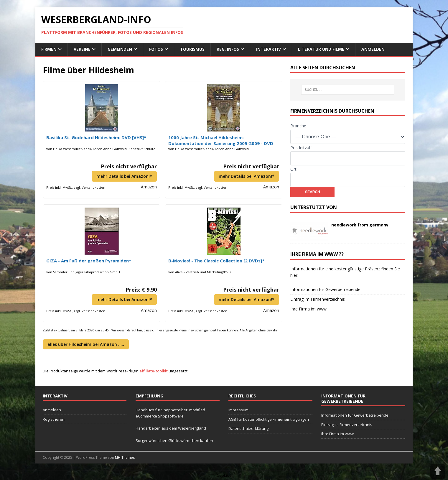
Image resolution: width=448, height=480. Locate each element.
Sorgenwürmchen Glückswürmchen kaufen (174, 440)
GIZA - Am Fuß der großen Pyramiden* (89, 261)
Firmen (49, 49)
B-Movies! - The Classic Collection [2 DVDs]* (216, 261)
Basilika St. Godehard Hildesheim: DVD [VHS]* (96, 137)
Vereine (82, 49)
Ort (293, 169)
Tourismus (192, 49)
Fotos (156, 49)
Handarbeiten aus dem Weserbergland (171, 428)
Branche (298, 126)
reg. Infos (228, 49)
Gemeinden (120, 49)
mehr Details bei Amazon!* (124, 176)
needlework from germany (360, 225)
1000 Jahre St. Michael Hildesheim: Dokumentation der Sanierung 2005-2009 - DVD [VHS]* (221, 140)
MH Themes (125, 457)
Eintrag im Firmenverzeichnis (318, 299)
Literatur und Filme (321, 49)
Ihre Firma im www (308, 309)
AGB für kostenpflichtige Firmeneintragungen (269, 419)
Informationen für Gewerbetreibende (325, 289)
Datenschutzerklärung (248, 428)
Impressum (238, 410)
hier (294, 275)
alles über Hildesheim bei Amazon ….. (86, 344)
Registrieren (54, 419)
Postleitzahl (301, 148)
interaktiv (269, 49)
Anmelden (373, 49)
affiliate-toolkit (154, 371)
